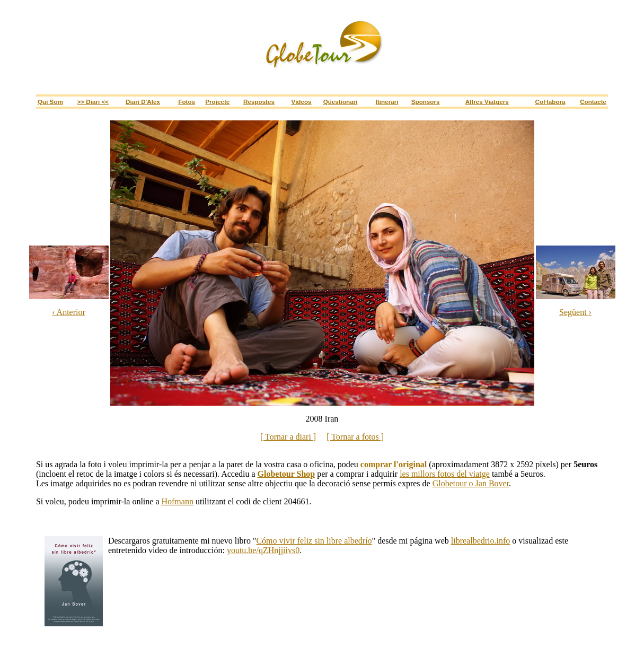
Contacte (593, 102)
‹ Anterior (69, 312)
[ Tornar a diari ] (288, 437)
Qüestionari (341, 102)
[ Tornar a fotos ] (355, 437)
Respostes (259, 102)
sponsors (426, 102)
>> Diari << (93, 102)
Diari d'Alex (143, 102)
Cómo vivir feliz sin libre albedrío (314, 541)
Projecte (217, 102)
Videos (302, 102)
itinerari (387, 102)
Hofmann (177, 501)
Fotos (187, 102)
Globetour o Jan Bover (471, 483)
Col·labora (550, 102)
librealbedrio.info (481, 541)
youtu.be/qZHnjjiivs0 (263, 550)
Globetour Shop (286, 474)
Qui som (50, 102)
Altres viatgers (487, 102)
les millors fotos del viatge (445, 474)
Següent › (575, 312)
